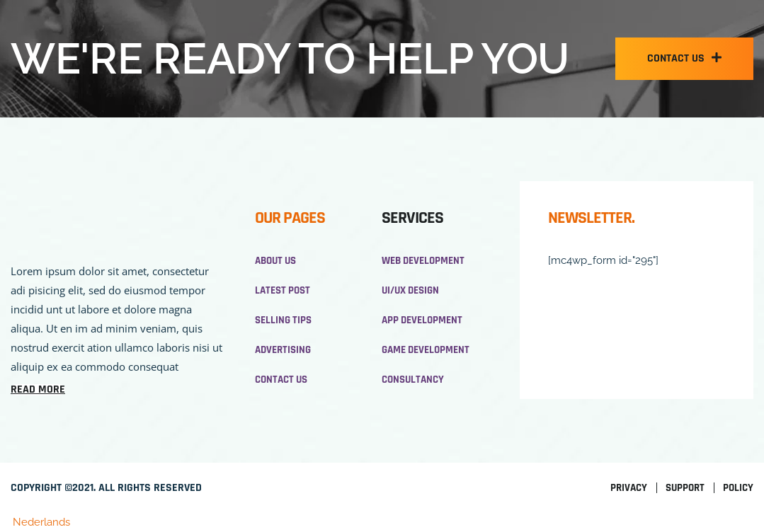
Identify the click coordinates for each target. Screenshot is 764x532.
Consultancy (413, 380)
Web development (423, 261)
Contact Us (281, 380)
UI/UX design (410, 290)
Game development (426, 350)
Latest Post (283, 290)
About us (275, 261)
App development (422, 320)
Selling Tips (283, 320)
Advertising (283, 350)
